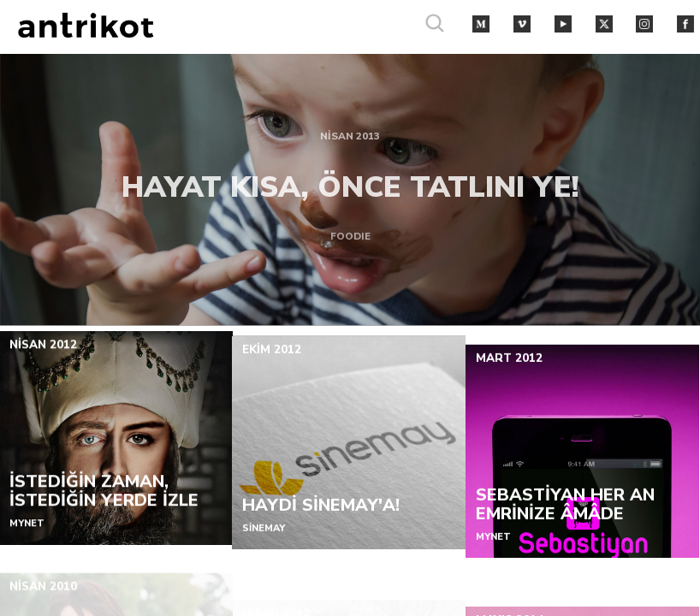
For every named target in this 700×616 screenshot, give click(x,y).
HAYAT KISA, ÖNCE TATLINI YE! (350, 181)
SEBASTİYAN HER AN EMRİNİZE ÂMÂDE (565, 532)
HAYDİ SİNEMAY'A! (322, 521)
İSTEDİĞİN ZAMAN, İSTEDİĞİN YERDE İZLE (104, 499)
